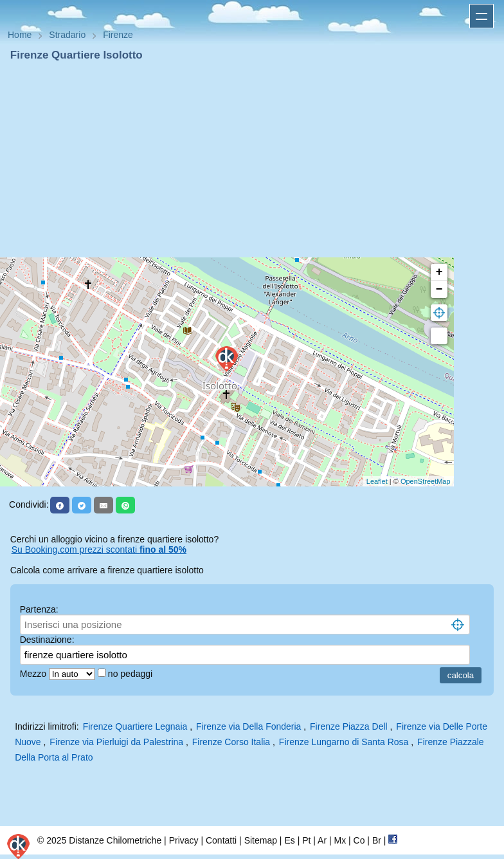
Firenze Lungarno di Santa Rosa (344, 742)
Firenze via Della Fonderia (248, 726)
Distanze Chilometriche (115, 840)
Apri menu (482, 16)
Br (377, 840)
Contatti (221, 840)
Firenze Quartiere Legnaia (135, 726)
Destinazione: (47, 640)
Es (289, 840)
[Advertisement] (252, 160)
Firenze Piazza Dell (349, 726)
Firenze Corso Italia (231, 742)
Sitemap (261, 840)
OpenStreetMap (426, 481)
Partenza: (39, 609)
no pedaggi (131, 674)
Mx (340, 840)
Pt (306, 840)
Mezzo (34, 674)
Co (359, 840)
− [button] (439, 290)
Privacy (184, 840)
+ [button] (439, 272)
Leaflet (377, 481)
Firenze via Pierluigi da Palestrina (116, 742)
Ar (322, 840)
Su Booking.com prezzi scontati (99, 550)
